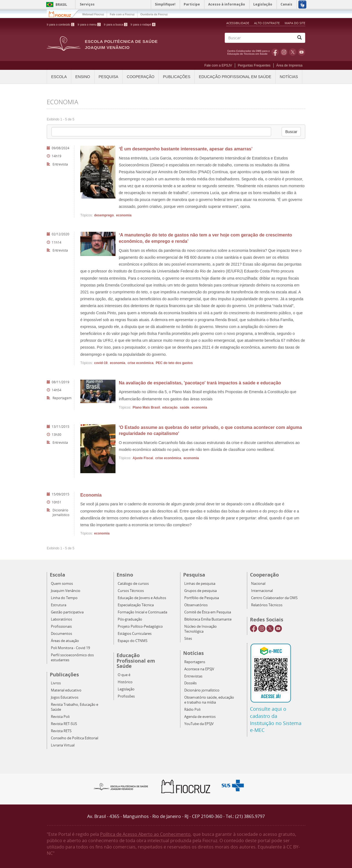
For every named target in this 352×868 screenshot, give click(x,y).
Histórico (125, 682)
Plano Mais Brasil (146, 407)
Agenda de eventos (200, 717)
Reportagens (195, 662)
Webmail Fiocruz (93, 14)
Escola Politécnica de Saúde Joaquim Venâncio (121, 44)
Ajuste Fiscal (143, 458)
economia (124, 215)
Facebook (275, 52)
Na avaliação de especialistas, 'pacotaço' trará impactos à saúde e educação (200, 383)
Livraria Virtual (63, 745)
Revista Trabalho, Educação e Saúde (75, 707)
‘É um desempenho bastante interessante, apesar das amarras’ (186, 149)
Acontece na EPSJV (199, 669)
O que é (124, 675)
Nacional (258, 584)
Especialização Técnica (136, 605)
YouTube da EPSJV (199, 724)
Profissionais (61, 626)
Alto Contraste (267, 23)
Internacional (262, 591)
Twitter (293, 52)
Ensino (83, 77)
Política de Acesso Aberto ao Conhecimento (145, 834)
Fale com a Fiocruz (122, 14)
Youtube (302, 52)
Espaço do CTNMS (133, 641)
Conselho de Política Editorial (75, 738)
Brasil (56, 5)
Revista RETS (61, 731)
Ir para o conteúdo (61, 24)
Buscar (291, 132)
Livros (56, 683)
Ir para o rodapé (143, 24)
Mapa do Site (295, 23)
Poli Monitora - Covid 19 (70, 648)
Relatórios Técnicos (267, 605)
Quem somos (62, 584)
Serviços (87, 4)
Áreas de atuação (65, 641)
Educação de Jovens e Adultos (142, 598)
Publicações (177, 77)
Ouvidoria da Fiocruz (154, 14)
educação (170, 407)
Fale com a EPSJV (218, 65)
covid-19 (101, 363)
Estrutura (59, 605)
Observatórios (196, 605)
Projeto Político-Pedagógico (140, 626)
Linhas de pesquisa (200, 584)
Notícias (289, 77)
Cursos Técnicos (131, 591)
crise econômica (141, 363)
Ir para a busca (116, 24)
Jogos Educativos (65, 697)
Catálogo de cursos (133, 584)
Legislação (126, 689)
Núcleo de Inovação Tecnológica (200, 629)
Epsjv (121, 786)
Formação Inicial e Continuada (142, 612)
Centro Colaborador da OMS (274, 598)
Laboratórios (61, 619)
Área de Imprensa (289, 65)
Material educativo (66, 690)
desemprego (104, 215)
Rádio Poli (192, 709)
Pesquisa (109, 77)
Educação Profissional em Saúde (235, 77)
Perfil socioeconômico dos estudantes (72, 658)
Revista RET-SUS (64, 724)
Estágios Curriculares (135, 634)
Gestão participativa (67, 612)
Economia (91, 495)
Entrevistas (193, 676)
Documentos (61, 634)
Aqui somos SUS (234, 786)
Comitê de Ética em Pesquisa (208, 612)
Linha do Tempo (64, 598)
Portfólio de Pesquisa (202, 598)
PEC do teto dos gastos (174, 363)
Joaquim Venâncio (66, 591)
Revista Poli (60, 717)
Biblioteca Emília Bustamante (208, 619)
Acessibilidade (238, 23)
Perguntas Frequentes (254, 65)
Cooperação (141, 77)
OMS (249, 52)
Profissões (126, 696)
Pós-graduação (130, 619)
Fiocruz (63, 14)
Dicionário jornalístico (202, 690)
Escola (59, 77)
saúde (185, 407)
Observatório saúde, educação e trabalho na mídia (209, 700)
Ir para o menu (89, 24)
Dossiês (190, 683)
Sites (188, 639)
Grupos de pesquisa (200, 591)
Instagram (284, 52)
